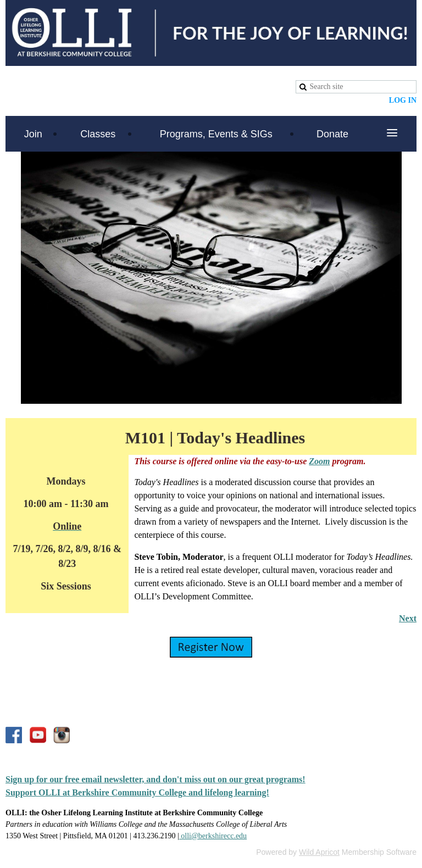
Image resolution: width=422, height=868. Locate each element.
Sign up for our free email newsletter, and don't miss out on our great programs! (156, 779)
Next (408, 618)
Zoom (319, 461)
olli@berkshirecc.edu (213, 836)
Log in (403, 100)
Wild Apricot (319, 852)
